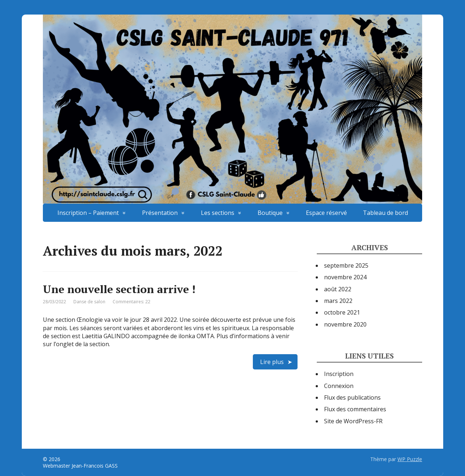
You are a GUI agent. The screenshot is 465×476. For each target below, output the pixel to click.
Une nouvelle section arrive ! (119, 289)
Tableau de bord (385, 213)
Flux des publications (352, 397)
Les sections (218, 213)
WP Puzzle (410, 459)
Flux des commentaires (355, 409)
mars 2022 (338, 301)
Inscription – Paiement (88, 213)
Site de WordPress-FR (353, 421)
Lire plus (272, 362)
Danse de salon (89, 302)
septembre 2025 (346, 265)
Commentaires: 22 (132, 302)
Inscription (339, 374)
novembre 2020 (345, 324)
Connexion (339, 386)
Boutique (270, 213)
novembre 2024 (345, 277)
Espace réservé (326, 213)
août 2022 (338, 289)
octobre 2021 (342, 312)
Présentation (160, 213)
